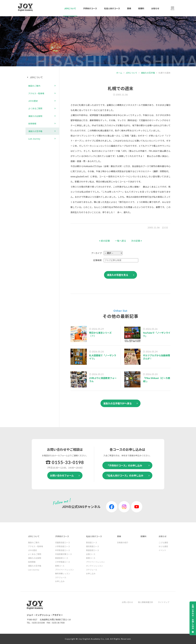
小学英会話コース (63, 546)
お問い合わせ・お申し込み (193, 617)
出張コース (91, 554)
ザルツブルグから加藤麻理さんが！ (156, 357)
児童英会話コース (63, 542)
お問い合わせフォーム (62, 475)
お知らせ (155, 8)
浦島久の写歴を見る (117, 275)
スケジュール (61, 577)
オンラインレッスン (94, 566)
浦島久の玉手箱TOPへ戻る (118, 403)
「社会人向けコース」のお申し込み (124, 475)
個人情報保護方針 (145, 602)
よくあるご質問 (35, 108)
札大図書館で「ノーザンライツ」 (103, 357)
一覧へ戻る (120, 241)
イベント (162, 550)
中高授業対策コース (63, 554)
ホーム (119, 73)
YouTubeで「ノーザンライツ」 (157, 334)
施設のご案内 (34, 86)
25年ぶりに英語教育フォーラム (103, 380)
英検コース (60, 566)
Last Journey (34, 139)
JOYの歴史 (33, 101)
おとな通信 (163, 546)
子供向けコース (90, 8)
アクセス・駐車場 (36, 93)
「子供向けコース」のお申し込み (124, 465)
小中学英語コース (63, 562)
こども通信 (163, 542)
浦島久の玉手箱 (148, 73)
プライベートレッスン (64, 570)
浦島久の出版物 (35, 116)
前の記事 (104, 241)
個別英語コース (92, 546)
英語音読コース (62, 558)
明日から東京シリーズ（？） (100, 334)
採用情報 (32, 124)
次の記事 (137, 241)
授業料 (141, 8)
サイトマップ (164, 602)
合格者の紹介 (123, 542)
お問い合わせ (127, 602)
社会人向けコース (112, 8)
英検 (129, 8)
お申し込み (60, 581)
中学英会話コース (63, 550)
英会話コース (92, 542)
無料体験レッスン (63, 573)
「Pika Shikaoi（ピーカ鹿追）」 (157, 380)
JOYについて (70, 8)
